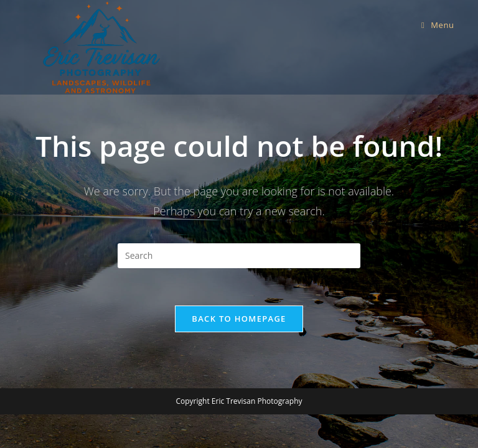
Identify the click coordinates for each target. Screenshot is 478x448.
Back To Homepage (239, 319)
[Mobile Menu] (438, 25)
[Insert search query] (239, 256)
